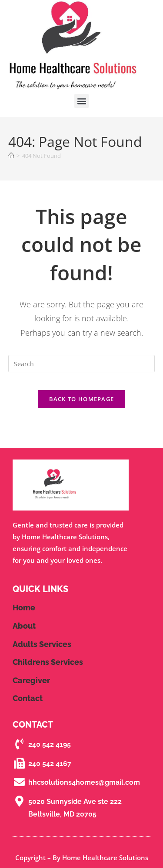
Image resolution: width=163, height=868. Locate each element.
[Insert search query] (82, 364)
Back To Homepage (82, 399)
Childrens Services (48, 662)
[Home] (11, 156)
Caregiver (31, 680)
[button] (81, 101)
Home (24, 608)
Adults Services (42, 644)
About (24, 626)
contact (28, 698)
